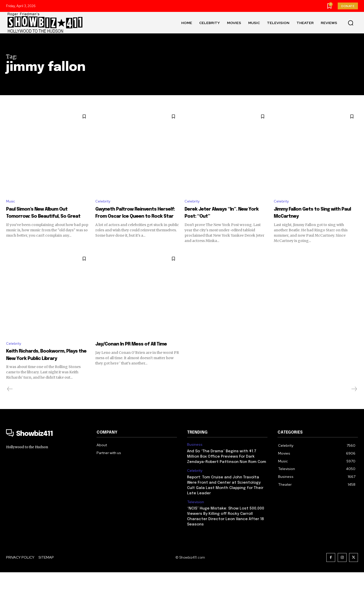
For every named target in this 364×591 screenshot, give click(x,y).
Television (196, 521)
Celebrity (104, 202)
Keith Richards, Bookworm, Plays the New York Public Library (47, 369)
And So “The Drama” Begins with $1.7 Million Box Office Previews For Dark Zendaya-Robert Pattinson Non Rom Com (227, 475)
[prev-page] (10, 408)
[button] (351, 23)
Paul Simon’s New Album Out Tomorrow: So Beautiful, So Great (44, 217)
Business (195, 463)
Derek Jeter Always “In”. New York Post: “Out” (223, 213)
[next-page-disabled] (354, 408)
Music (11, 202)
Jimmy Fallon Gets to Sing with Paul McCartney (315, 213)
